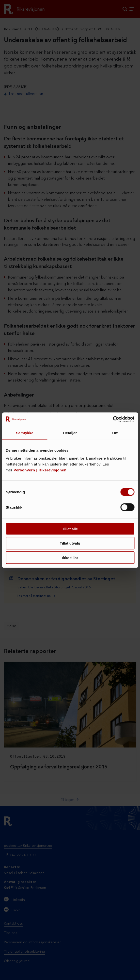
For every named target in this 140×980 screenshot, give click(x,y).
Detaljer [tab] (70, 433)
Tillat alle (70, 529)
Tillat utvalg (70, 543)
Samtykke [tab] (25, 433)
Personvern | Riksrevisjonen (40, 470)
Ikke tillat (70, 557)
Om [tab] (115, 433)
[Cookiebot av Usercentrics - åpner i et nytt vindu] (113, 419)
